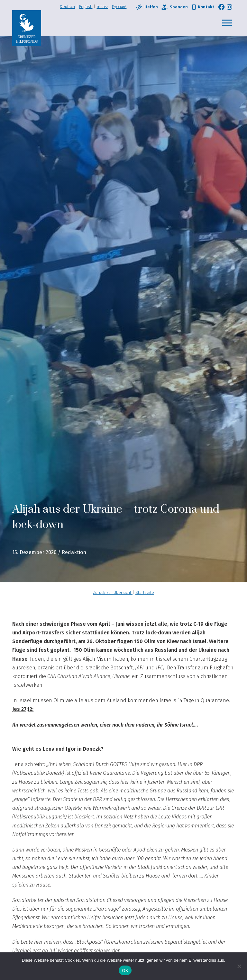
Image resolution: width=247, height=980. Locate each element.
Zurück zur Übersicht (113, 592)
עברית (102, 7)
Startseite (145, 592)
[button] (227, 23)
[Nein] (239, 966)
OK (125, 971)
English (86, 7)
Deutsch (67, 7)
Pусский (119, 7)
